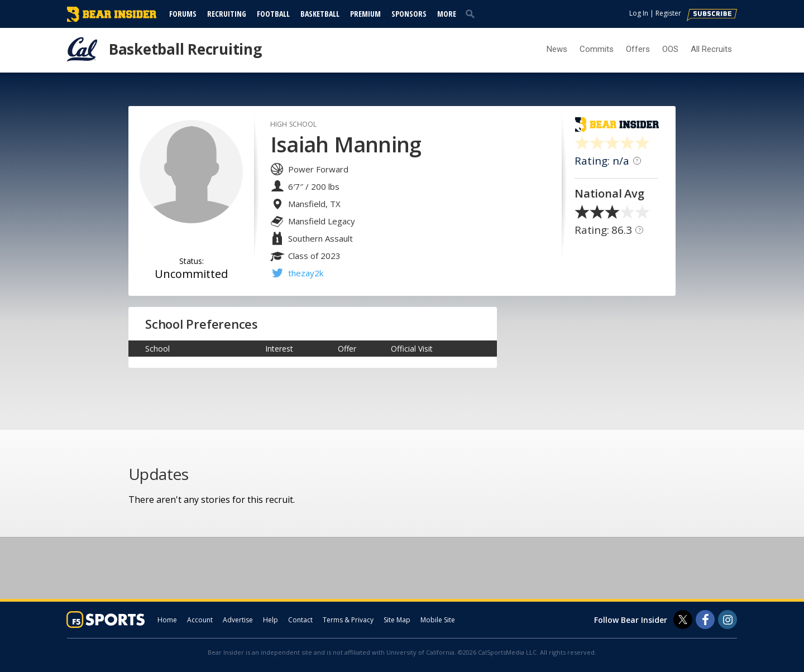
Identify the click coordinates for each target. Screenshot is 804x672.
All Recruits (711, 49)
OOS (670, 49)
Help (271, 620)
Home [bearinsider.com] (167, 620)
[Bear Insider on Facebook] (705, 620)
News (557, 49)
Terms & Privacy (348, 620)
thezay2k (306, 273)
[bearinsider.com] (112, 19)
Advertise (238, 620)
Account (200, 620)
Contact (300, 620)
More (447, 14)
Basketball (320, 14)
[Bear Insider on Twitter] (683, 620)
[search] (472, 13)
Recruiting (227, 14)
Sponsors (409, 14)
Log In (639, 13)
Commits (597, 49)
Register (668, 13)
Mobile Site (438, 620)
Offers (638, 49)
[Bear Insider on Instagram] (728, 620)
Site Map (397, 620)
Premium (365, 14)
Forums (183, 14)
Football (273, 14)
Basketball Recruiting (185, 49)
